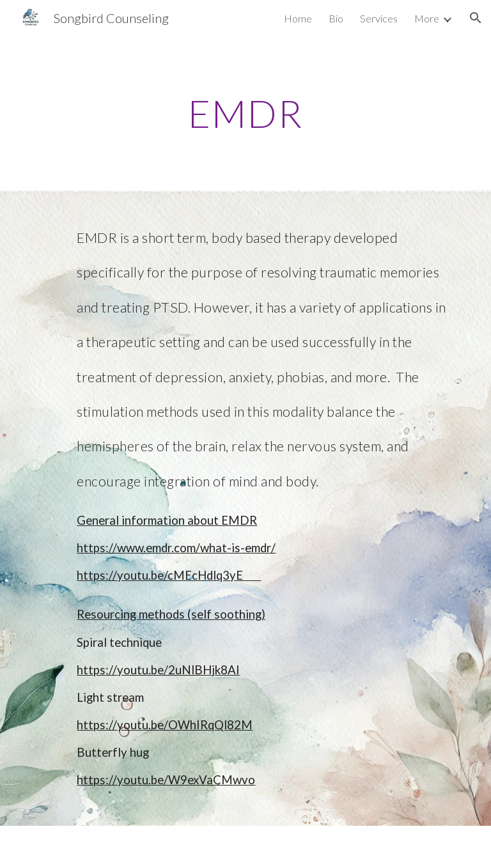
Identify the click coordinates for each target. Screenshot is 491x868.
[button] (476, 18)
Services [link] (379, 18)
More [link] (427, 18)
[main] (245, 113)
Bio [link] (336, 18)
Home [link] (298, 18)
